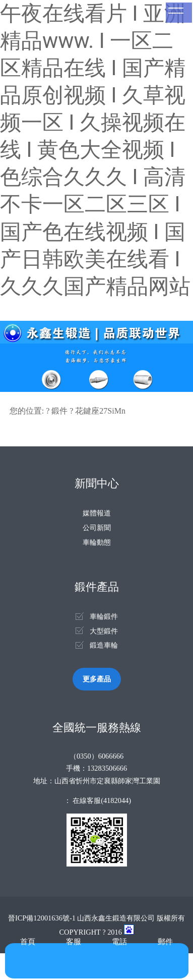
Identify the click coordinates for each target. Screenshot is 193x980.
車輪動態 (97, 542)
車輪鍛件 (104, 616)
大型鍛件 (104, 631)
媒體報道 (97, 513)
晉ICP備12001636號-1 (42, 918)
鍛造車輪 (104, 645)
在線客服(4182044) (102, 800)
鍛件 (59, 411)
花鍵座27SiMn (100, 411)
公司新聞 (97, 528)
